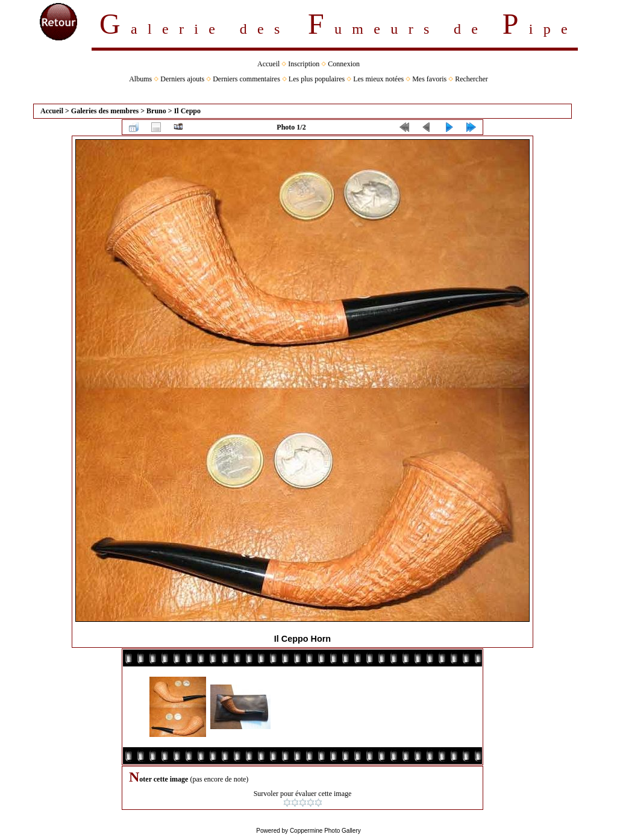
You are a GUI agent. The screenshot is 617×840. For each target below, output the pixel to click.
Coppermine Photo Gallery (325, 831)
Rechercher (471, 79)
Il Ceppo (187, 111)
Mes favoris (429, 79)
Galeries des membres (105, 111)
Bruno (156, 111)
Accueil (268, 64)
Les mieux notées (378, 79)
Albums (140, 79)
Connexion (344, 64)
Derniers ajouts (182, 79)
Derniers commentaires (246, 79)
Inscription (304, 64)
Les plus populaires (317, 79)
